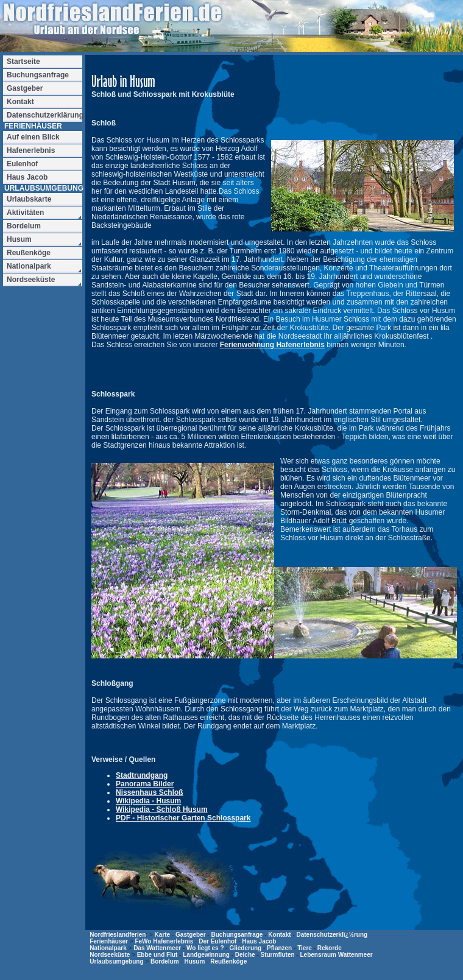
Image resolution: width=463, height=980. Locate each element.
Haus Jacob (259, 941)
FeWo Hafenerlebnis (164, 941)
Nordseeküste (110, 955)
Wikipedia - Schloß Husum (162, 809)
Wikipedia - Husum (148, 801)
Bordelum (165, 961)
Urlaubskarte (29, 199)
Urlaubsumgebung (116, 961)
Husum (194, 961)
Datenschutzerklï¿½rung (332, 935)
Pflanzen (279, 948)
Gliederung (245, 948)
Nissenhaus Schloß (150, 792)
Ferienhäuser (109, 941)
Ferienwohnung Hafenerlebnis (272, 345)
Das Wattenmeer (157, 948)
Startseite (23, 62)
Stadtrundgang (142, 775)
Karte (163, 935)
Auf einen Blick (33, 137)
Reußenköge (228, 961)
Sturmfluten (277, 955)
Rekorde (330, 948)
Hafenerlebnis (31, 150)
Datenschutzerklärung (44, 115)
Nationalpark (108, 948)
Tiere (305, 948)
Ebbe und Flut (157, 955)
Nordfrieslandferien (118, 935)
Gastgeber (190, 935)
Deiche (245, 955)
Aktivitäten (25, 213)
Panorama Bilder (145, 784)
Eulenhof (22, 164)
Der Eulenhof (217, 941)
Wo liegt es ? (205, 948)
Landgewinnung (206, 955)
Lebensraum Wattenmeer (336, 955)
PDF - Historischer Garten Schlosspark (183, 818)
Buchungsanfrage (237, 935)
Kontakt (279, 935)
